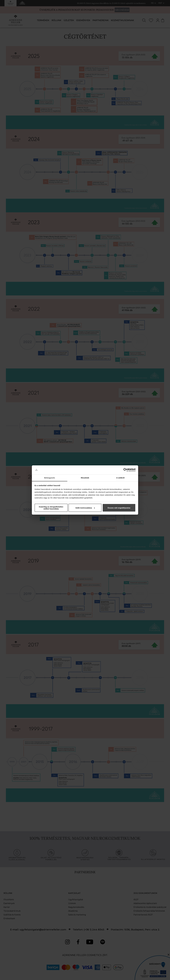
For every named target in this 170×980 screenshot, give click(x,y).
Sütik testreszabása (85, 508)
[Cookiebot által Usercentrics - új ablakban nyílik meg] (125, 470)
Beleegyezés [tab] (50, 478)
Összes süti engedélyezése (119, 508)
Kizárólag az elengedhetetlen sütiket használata (51, 508)
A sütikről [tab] (120, 478)
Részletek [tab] (85, 478)
